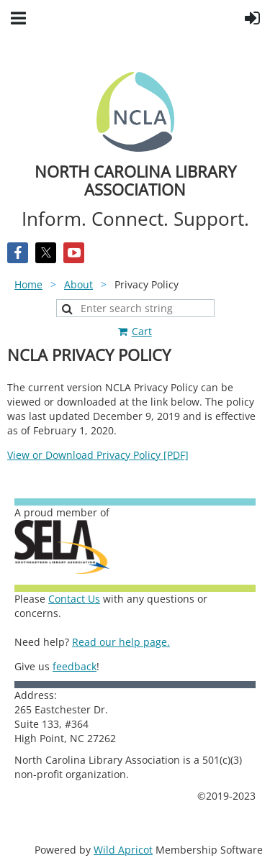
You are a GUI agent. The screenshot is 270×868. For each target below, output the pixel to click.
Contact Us (74, 599)
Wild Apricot (123, 850)
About (78, 284)
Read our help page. (121, 642)
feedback (75, 666)
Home (28, 284)
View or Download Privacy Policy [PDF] (98, 455)
